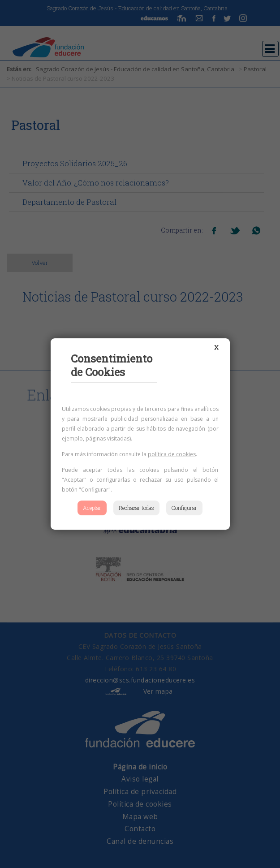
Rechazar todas (136, 508)
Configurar (184, 508)
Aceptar (92, 508)
